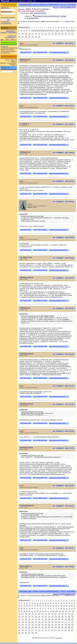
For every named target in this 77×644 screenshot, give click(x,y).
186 (59, 625)
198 (43, 627)
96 (45, 611)
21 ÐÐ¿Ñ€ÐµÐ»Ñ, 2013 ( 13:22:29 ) (64, 308)
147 (43, 619)
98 (51, 611)
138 (69, 617)
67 (27, 609)
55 (53, 606)
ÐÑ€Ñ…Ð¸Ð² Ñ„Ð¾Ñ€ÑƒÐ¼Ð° (11, 37)
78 (56, 609)
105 (73, 611)
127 (33, 617)
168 (56, 622)
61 (69, 606)
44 (24, 606)
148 (46, 619)
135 (59, 617)
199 (46, 627)
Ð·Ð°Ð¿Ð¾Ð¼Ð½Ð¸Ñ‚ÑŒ (8, 18)
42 (19, 606)
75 (48, 609)
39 (69, 603)
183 (49, 625)
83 (69, 609)
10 (51, 28)
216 (49, 34)
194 (29, 627)
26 (35, 603)
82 (67, 609)
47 (32, 606)
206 (69, 627)
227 (29, 37)
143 (29, 619)
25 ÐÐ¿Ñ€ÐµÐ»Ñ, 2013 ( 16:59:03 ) (64, 567)
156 (72, 619)
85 (75, 609)
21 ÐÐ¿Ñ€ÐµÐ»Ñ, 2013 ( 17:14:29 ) (64, 404)
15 (64, 28)
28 (40, 603)
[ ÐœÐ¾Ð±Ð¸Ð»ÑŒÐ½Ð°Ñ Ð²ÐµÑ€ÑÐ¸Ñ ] (24, 1)
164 (43, 622)
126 (29, 617)
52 (45, 606)
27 (38, 603)
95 (43, 611)
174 (19, 625)
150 (52, 619)
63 (74, 606)
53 (48, 606)
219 (59, 34)
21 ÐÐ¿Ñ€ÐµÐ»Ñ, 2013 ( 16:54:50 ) (64, 354)
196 (36, 627)
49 (38, 606)
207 (19, 34)
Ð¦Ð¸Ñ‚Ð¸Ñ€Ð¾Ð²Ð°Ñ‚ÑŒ (40, 52)
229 (36, 37)
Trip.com (3, 46)
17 (69, 28)
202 (56, 627)
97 (48, 611)
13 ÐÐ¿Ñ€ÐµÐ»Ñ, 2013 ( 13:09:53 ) (64, 153)
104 (70, 611)
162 (36, 622)
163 (39, 622)
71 (38, 609)
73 (43, 609)
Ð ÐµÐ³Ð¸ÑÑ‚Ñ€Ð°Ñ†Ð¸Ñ (9, 33)
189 (69, 625)
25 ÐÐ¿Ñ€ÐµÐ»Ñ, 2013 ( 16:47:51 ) (64, 548)
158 (23, 622)
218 (56, 34)
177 (29, 625)
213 (39, 34)
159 (26, 622)
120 (66, 614)
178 (33, 625)
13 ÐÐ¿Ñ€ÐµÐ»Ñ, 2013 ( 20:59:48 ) (64, 202)
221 (66, 34)
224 (19, 37)
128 (36, 617)
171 (66, 622)
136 (62, 617)
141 (23, 619)
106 (19, 614)
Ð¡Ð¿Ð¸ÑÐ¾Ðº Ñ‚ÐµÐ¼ (68, 5)
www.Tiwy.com (59, 638)
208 (23, 34)
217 (52, 34)
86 (19, 611)
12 (56, 28)
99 (53, 611)
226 (26, 37)
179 (36, 625)
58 (61, 606)
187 (62, 625)
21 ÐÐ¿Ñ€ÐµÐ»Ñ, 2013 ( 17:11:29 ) (64, 386)
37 (64, 603)
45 (27, 606)
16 (66, 28)
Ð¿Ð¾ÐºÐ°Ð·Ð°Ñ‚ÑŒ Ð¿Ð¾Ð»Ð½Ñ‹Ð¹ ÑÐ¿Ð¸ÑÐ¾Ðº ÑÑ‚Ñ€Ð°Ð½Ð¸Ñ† (53, 31)
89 (27, 611)
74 (45, 609)
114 (46, 614)
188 (66, 625)
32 (51, 603)
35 (59, 603)
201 (52, 627)
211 (33, 34)
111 (36, 614)
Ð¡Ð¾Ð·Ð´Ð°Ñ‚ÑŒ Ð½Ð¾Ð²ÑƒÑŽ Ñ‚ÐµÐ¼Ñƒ (46, 5)
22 (24, 31)
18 (72, 28)
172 (69, 622)
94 (40, 611)
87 (22, 611)
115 (49, 614)
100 (56, 611)
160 (29, 622)
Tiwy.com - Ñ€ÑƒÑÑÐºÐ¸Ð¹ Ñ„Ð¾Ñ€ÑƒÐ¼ (34, 9)
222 (69, 34)
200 (49, 627)
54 (51, 606)
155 (69, 619)
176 (26, 625)
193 (26, 627)
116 (52, 614)
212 (36, 34)
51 (43, 606)
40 (72, 603)
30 (45, 603)
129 (39, 617)
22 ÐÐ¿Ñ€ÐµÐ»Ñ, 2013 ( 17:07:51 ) (64, 448)
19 (74, 28)
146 (39, 619)
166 (49, 622)
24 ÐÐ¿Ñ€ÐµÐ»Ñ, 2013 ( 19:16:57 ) (64, 506)
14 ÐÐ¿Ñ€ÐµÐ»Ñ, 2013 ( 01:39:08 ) (64, 238)
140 (19, 619)
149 (49, 619)
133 (52, 617)
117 (56, 614)
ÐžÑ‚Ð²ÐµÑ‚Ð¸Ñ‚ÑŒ (25, 5)
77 (53, 609)
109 (29, 614)
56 (56, 606)
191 (19, 627)
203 (59, 627)
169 (59, 622)
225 (23, 37)
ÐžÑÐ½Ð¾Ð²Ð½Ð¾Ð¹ (38, 13)
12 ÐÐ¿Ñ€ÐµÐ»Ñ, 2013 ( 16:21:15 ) (64, 43)
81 (64, 609)
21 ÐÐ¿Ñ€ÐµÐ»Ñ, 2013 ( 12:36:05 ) (64, 258)
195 (33, 627)
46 (30, 606)
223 (72, 34)
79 (59, 609)
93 (38, 611)
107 (23, 614)
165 (46, 622)
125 (26, 617)
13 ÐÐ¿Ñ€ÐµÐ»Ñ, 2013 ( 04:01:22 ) (64, 60)
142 (26, 619)
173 (72, 622)
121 (69, 614)
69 (32, 609)
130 (43, 617)
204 (62, 627)
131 (46, 617)
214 (43, 34)
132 (49, 617)
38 (67, 603)
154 (66, 619)
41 (75, 603)
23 (27, 31)
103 (66, 611)
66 (24, 609)
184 (52, 625)
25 (32, 603)
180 (39, 625)
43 (22, 606)
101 (60, 611)
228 (33, 37)
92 (35, 611)
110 (33, 614)
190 (72, 625)
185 (56, 625)
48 (35, 606)
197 (39, 627)
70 (35, 609)
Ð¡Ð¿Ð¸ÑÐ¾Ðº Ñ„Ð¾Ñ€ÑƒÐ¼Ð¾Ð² (64, 8)
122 (72, 614)
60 (67, 606)
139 (72, 617)
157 (19, 622)
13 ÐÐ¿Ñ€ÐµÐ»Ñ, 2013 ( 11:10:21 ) (64, 106)
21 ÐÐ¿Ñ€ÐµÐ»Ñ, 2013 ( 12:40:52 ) (64, 278)
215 (46, 34)
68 (30, 609)
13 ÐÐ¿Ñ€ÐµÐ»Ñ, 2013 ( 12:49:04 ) (64, 124)
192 (23, 627)
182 (46, 625)
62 (72, 606)
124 (23, 617)
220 (62, 34)
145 (36, 619)
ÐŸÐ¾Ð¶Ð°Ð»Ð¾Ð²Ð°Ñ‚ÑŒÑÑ (59, 53)
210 (29, 34)
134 (56, 617)
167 (52, 622)
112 (39, 614)
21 (22, 31)
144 (33, 619)
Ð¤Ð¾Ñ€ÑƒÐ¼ (11, 31)
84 (72, 609)
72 (40, 609)
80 (61, 609)
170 (62, 622)
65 (22, 609)
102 (63, 611)
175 (23, 625)
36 (61, 603)
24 (30, 31)
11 (53, 28)
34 (56, 603)
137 (66, 617)
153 (62, 619)
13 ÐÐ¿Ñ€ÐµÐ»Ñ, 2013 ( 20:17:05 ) (64, 181)
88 (24, 611)
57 (59, 606)
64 (19, 609)
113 (43, 614)
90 (30, 611)
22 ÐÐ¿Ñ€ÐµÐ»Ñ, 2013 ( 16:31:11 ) (64, 431)
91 (32, 611)
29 (43, 603)
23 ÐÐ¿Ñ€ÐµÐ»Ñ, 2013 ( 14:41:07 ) (64, 486)
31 (48, 603)
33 (53, 603)
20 (19, 31)
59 (64, 606)
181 (43, 625)
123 (19, 617)
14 (61, 28)
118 (59, 614)
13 (58, 28)
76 (51, 609)
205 (66, 627)
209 (26, 34)
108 (26, 614)
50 (40, 606)
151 (56, 619)
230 (39, 37)
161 (33, 622)
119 (62, 614)
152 (59, 619)
